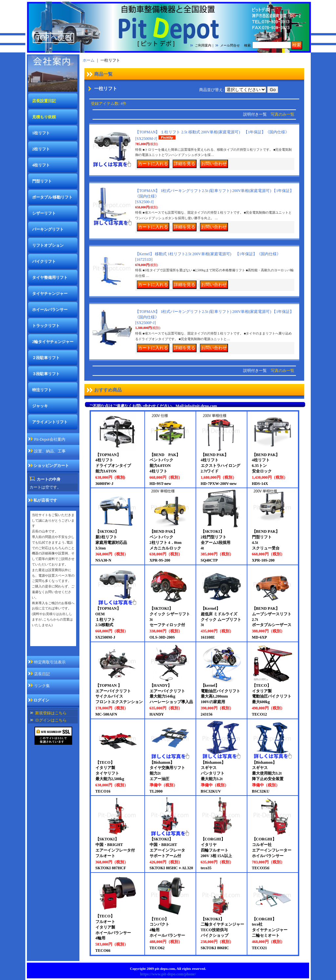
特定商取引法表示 (50, 662)
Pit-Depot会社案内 (50, 439)
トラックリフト (46, 326)
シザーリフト (44, 213)
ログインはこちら (51, 720)
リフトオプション (48, 245)
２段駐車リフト (46, 358)
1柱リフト (41, 133)
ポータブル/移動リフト (52, 197)
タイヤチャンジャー (50, 294)
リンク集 (42, 686)
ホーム (89, 60)
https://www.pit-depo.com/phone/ (168, 974)
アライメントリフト (50, 422)
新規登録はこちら (51, 713)
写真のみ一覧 (283, 114)
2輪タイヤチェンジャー (53, 342)
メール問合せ (230, 45)
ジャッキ (40, 406)
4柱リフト (41, 165)
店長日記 (42, 674)
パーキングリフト (48, 229)
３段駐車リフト (46, 374)
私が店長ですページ (50, 642)
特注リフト (42, 390)
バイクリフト (44, 261)
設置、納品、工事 (50, 451)
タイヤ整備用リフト (50, 278)
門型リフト (42, 181)
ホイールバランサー (50, 310)
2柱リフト (41, 149)
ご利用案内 (203, 45)
